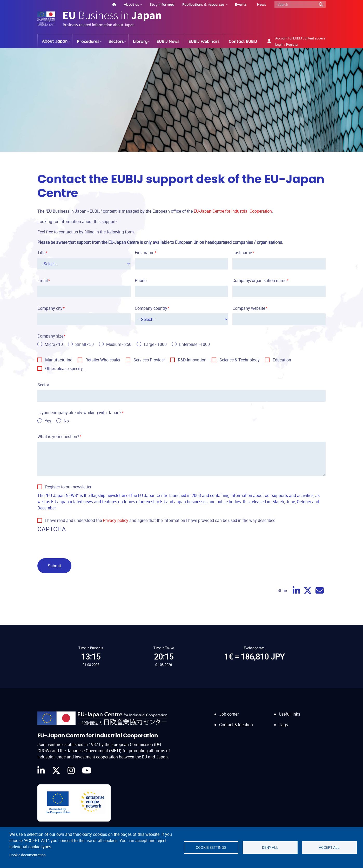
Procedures (88, 41)
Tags (283, 725)
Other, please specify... (65, 368)
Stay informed (162, 4)
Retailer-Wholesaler (103, 360)
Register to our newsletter (68, 487)
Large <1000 (155, 344)
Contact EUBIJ (243, 41)
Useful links (290, 714)
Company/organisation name (259, 280)
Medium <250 (119, 344)
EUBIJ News (168, 41)
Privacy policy (116, 520)
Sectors (116, 41)
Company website (249, 308)
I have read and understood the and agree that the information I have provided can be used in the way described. (161, 520)
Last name (242, 253)
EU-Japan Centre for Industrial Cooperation (233, 211)
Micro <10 (54, 344)
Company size (50, 336)
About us (132, 4)
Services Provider (149, 360)
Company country (151, 308)
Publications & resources (203, 4)
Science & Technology (240, 360)
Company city (50, 308)
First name (144, 253)
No (66, 421)
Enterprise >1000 (194, 344)
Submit (54, 566)
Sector (43, 385)
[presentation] (77, 544)
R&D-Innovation (192, 360)
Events (241, 4)
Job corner (229, 714)
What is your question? (58, 436)
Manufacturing (59, 360)
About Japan (55, 41)
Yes (48, 421)
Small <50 (85, 344)
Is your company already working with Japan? (79, 413)
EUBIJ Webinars (204, 41)
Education (282, 360)
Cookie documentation (28, 855)
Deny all (270, 847)
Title (41, 253)
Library (140, 41)
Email (43, 280)
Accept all (329, 847)
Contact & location (236, 725)
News (262, 4)
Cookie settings (211, 847)
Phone (141, 280)
